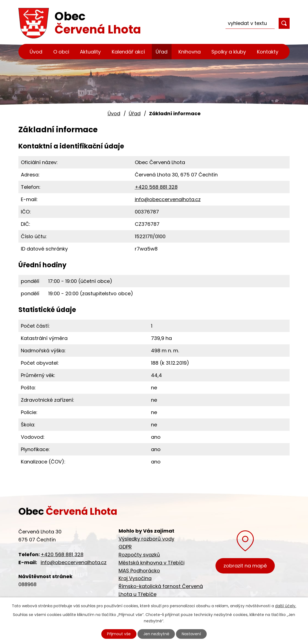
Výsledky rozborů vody (146, 539)
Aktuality (90, 52)
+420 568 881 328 (156, 187)
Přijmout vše (119, 634)
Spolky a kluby (229, 52)
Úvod (36, 52)
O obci (61, 52)
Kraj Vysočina (135, 578)
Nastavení (192, 634)
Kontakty (268, 52)
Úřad (162, 52)
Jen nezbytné (156, 634)
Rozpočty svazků (139, 555)
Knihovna (190, 52)
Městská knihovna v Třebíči (152, 563)
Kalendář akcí (128, 52)
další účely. (286, 606)
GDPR (125, 547)
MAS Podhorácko (139, 571)
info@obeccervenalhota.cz (168, 199)
